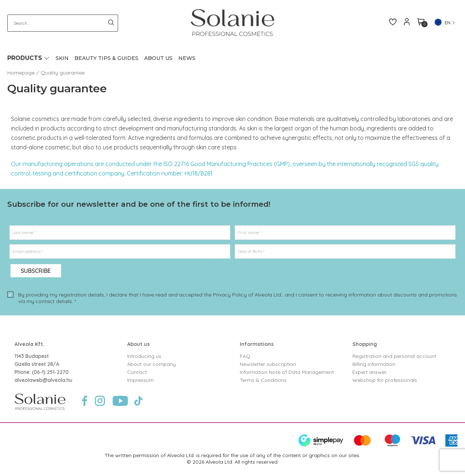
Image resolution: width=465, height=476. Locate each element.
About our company (151, 364)
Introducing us (144, 356)
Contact (137, 372)
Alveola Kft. (29, 344)
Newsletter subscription (268, 364)
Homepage (21, 73)
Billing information (374, 364)
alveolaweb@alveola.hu (43, 380)
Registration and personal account (394, 356)
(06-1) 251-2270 (50, 372)
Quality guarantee (63, 73)
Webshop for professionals (385, 380)
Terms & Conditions (263, 380)
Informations (257, 344)
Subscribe (36, 271)
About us (138, 344)
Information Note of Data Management (287, 372)
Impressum (140, 380)
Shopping (365, 344)
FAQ (245, 356)
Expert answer (369, 372)
